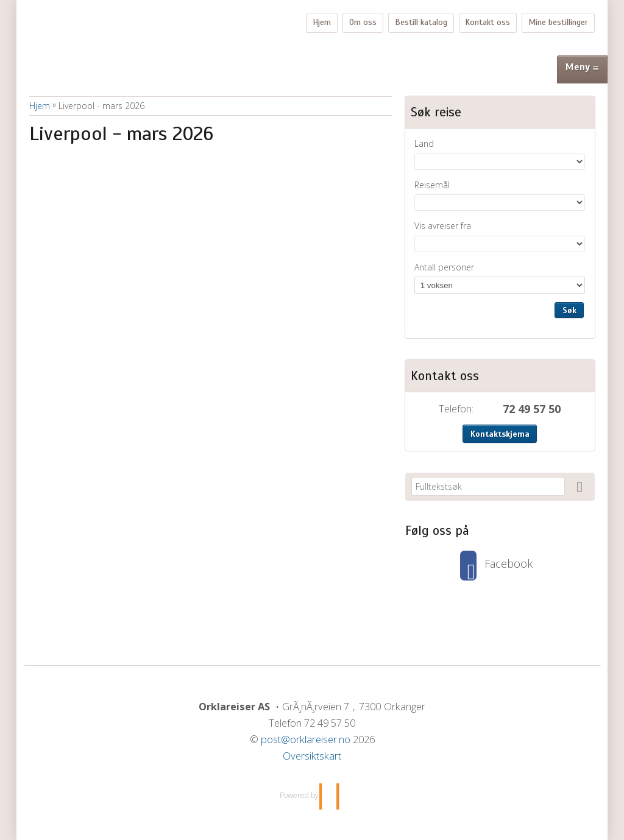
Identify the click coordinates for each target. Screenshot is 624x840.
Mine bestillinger (558, 22)
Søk (569, 310)
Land (424, 143)
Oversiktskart (312, 756)
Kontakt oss (487, 22)
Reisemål (432, 185)
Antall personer (444, 267)
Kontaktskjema (500, 434)
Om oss (363, 22)
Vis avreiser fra (443, 226)
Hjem (322, 22)
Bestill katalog (421, 22)
